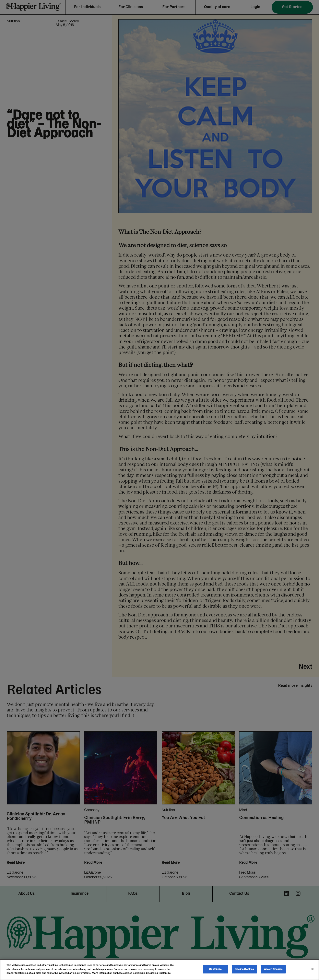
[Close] (312, 969)
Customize (215, 969)
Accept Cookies (273, 969)
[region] (159, 970)
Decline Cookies (244, 969)
